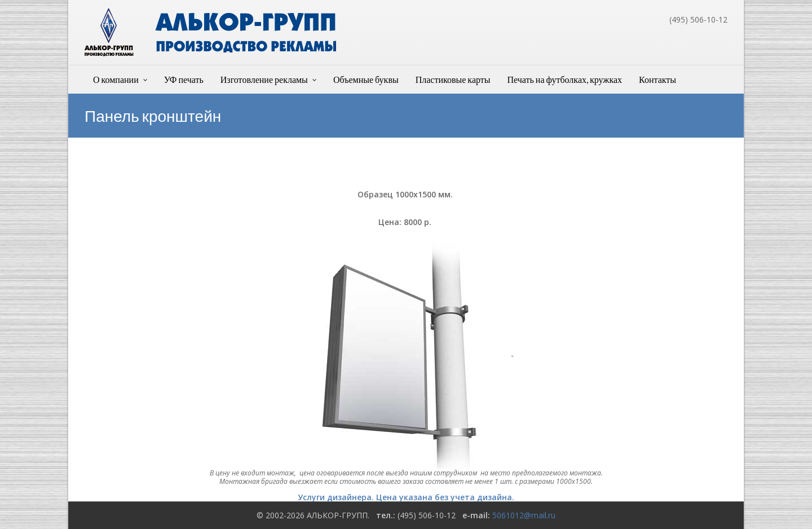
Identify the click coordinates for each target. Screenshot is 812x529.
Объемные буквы (366, 79)
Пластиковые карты (453, 79)
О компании (116, 79)
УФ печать (184, 79)
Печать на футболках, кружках (565, 79)
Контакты (657, 79)
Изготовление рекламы (264, 79)
